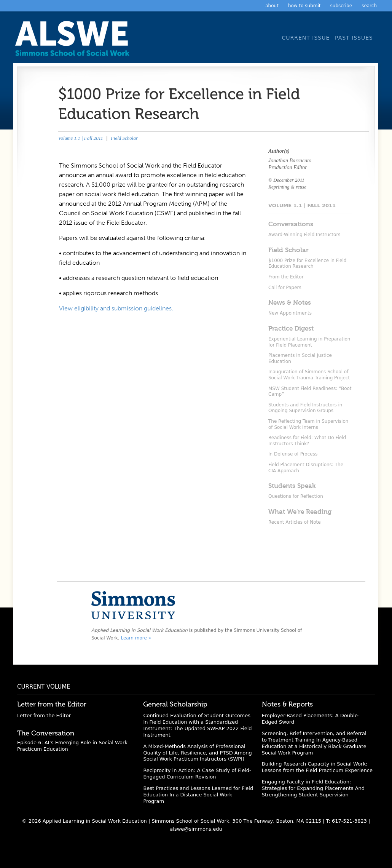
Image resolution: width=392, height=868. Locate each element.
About (272, 6)
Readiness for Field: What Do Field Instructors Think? (307, 441)
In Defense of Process (293, 454)
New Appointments (290, 313)
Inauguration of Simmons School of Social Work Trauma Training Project (309, 375)
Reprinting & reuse (287, 187)
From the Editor (286, 277)
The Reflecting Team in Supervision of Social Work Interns (308, 424)
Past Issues (354, 38)
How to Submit (304, 6)
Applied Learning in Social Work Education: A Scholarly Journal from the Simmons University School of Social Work (74, 41)
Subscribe (341, 6)
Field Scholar (124, 138)
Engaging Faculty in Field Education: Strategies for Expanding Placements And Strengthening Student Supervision (313, 788)
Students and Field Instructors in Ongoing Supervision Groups (305, 408)
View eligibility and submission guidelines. (116, 308)
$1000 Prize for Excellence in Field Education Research (307, 264)
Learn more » (136, 638)
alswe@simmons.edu (196, 829)
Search (369, 6)
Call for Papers (285, 288)
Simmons (133, 605)
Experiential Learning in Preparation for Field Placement (309, 342)
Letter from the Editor (44, 715)
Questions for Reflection (296, 496)
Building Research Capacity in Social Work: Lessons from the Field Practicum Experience (317, 767)
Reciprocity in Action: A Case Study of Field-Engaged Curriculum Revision (197, 774)
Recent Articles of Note (295, 522)
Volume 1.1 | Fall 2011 (81, 138)
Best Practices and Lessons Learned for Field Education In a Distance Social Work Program (198, 795)
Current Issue (306, 38)
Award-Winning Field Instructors (304, 235)
